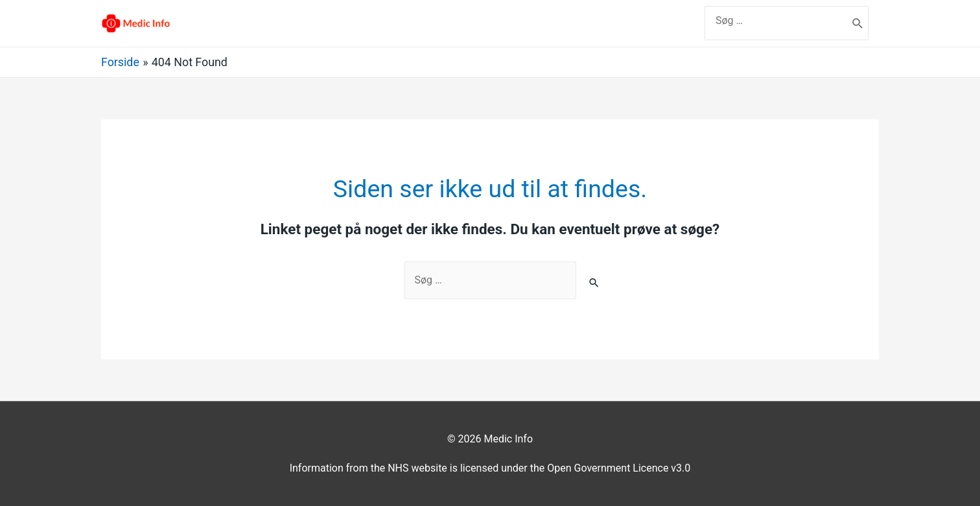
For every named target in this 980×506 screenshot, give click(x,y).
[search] (776, 20)
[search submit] (858, 23)
